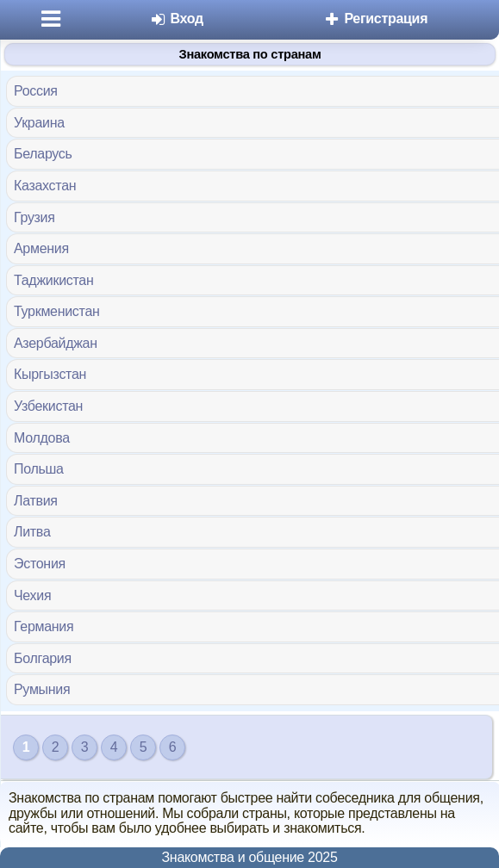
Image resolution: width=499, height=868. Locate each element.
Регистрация (375, 19)
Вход (176, 19)
